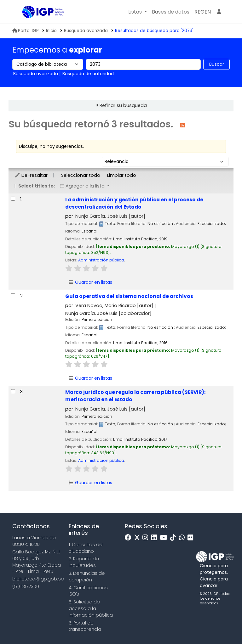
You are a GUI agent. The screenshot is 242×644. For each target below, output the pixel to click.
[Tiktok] (175, 538)
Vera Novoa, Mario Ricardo (114, 305)
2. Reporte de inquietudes (84, 562)
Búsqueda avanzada (86, 31)
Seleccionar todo (81, 175)
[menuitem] (203, 12)
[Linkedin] (156, 538)
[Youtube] (165, 538)
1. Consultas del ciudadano (86, 548)
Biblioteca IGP (38, 25)
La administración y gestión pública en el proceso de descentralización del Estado (134, 203)
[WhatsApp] (183, 538)
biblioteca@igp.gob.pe (38, 579)
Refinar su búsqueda (123, 105)
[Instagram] (147, 538)
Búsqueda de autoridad (88, 74)
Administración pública (101, 260)
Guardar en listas (90, 282)
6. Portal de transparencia (85, 626)
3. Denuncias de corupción (87, 577)
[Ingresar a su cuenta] (219, 12)
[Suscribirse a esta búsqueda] (183, 125)
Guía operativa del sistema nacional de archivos (129, 296)
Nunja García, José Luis (110, 216)
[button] (138, 12)
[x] (139, 538)
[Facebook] (130, 538)
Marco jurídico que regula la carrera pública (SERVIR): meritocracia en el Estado (135, 396)
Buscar (217, 64)
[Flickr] (192, 538)
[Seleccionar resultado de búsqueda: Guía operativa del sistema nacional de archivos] (13, 295)
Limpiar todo (122, 175)
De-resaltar (31, 175)
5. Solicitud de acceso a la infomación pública (91, 608)
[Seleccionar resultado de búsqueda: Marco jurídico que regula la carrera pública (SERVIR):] (13, 391)
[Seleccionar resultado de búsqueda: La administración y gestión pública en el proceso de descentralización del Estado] (13, 199)
